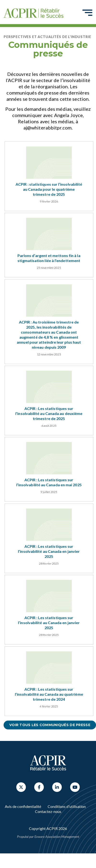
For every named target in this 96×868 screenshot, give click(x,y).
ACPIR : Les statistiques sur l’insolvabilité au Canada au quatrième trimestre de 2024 (49, 694)
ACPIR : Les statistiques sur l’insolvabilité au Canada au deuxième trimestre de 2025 (49, 413)
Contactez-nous (48, 811)
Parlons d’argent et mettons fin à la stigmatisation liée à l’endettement (49, 258)
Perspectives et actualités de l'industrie (47, 37)
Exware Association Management (57, 837)
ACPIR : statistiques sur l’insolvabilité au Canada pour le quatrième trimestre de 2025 (49, 189)
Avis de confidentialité (23, 806)
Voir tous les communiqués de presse (50, 725)
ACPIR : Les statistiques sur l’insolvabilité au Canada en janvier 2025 (49, 551)
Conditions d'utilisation (67, 806)
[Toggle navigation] (87, 12)
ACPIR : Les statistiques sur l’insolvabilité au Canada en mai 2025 (49, 482)
